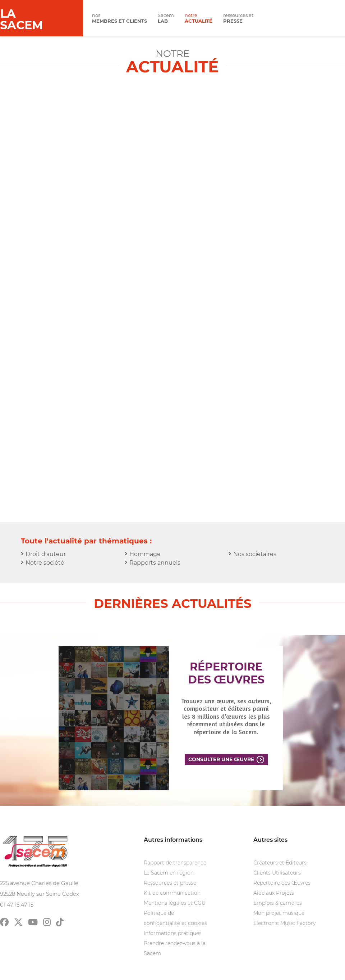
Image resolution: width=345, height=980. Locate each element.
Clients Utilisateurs (277, 873)
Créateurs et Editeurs (280, 863)
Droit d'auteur (46, 554)
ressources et (238, 18)
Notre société (45, 563)
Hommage (145, 554)
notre (199, 18)
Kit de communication (172, 893)
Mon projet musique (279, 913)
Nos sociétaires (255, 554)
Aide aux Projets (274, 893)
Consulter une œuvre (221, 759)
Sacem (166, 18)
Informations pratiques (173, 933)
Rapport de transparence (175, 863)
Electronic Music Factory (284, 923)
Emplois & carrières (278, 903)
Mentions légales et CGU (175, 903)
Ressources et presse (170, 883)
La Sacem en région (169, 873)
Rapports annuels (155, 563)
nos (119, 18)
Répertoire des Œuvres (282, 883)
